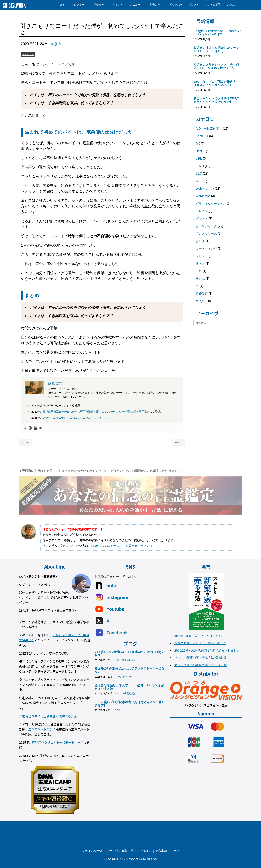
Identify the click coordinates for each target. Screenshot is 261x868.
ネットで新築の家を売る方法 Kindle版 (200, 658)
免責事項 (161, 851)
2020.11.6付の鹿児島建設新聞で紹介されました (207, 650)
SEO (199, 174)
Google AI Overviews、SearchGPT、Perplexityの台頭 (217, 32)
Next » (178, 443)
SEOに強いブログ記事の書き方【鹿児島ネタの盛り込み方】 (215, 83)
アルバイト (28, 54)
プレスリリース (206, 234)
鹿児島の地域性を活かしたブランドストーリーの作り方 (216, 49)
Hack (199, 151)
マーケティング (206, 249)
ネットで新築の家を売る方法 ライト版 (201, 665)
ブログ (200, 241)
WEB (199, 181)
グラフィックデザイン (211, 204)
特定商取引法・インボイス (134, 851)
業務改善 (202, 293)
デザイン (202, 211)
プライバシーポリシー (97, 851)
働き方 (56, 44)
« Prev (26, 443)
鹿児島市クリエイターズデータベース (58, 742)
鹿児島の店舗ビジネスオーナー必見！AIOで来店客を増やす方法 (216, 66)
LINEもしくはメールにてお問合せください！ (122, 546)
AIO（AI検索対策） (209, 129)
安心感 (200, 279)
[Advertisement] (218, 390)
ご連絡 (175, 851)
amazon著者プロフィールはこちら (198, 636)
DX (198, 144)
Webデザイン (205, 189)
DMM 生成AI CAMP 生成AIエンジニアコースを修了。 (75, 418)
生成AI (200, 301)
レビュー (202, 256)
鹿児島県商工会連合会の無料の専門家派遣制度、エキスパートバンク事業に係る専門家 (95, 412)
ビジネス (202, 219)
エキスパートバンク (42, 729)
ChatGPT (202, 136)
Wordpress (203, 196)
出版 (199, 271)
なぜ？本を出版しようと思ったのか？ (200, 643)
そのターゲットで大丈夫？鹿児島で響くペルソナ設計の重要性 (216, 100)
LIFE (199, 159)
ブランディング (206, 226)
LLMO (200, 166)
